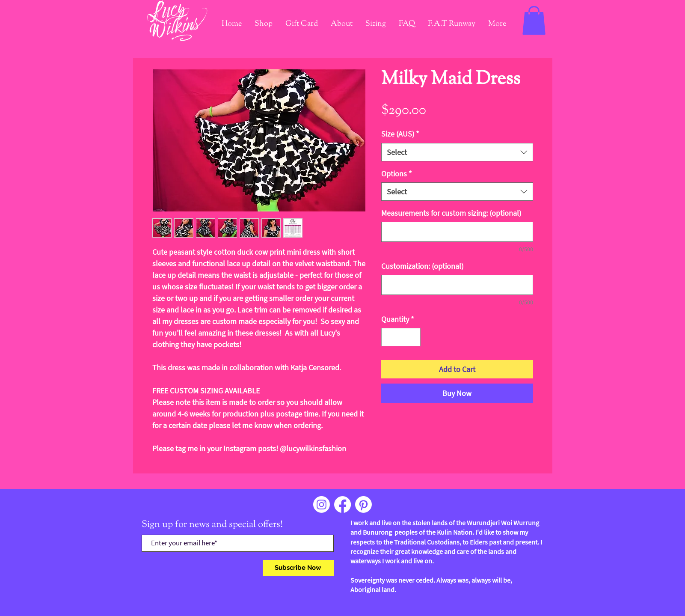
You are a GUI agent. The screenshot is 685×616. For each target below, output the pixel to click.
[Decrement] (389, 337)
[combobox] (457, 152)
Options (397, 174)
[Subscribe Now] (298, 568)
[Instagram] (322, 504)
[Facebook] (342, 504)
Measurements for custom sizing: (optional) (451, 213)
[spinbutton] (401, 337)
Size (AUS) (400, 134)
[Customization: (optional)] (457, 285)
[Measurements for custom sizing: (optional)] (457, 232)
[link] (534, 20)
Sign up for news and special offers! (212, 525)
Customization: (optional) (422, 266)
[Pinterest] (363, 504)
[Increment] (413, 337)
